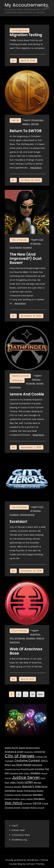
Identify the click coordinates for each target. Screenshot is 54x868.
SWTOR (15, 120)
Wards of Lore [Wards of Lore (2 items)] (37, 808)
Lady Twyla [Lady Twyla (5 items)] (17, 782)
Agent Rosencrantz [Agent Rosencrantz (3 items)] (29, 748)
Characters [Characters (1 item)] (29, 752)
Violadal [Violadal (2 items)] (26, 808)
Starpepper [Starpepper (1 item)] (28, 804)
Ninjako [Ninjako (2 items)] (18, 787)
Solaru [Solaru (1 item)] (23, 799)
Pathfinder (17, 380)
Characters (37, 120)
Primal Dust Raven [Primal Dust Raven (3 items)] (34, 791)
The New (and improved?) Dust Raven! (26, 259)
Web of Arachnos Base (26, 651)
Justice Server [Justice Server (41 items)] (26, 777)
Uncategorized (20, 30)
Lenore (40, 383)
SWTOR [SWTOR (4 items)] (37, 803)
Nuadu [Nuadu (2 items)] (20, 791)
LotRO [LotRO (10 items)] (29, 782)
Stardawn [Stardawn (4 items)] (39, 799)
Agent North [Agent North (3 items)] (11, 748)
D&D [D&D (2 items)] (14, 765)
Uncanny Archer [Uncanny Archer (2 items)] (13, 808)
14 (33, 694)
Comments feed (21, 835)
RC (13, 61)
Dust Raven (16, 247)
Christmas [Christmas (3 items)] (40, 752)
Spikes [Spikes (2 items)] (30, 799)
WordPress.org (19, 840)
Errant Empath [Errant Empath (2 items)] (28, 769)
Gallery (26, 124)
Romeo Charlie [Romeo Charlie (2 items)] (12, 799)
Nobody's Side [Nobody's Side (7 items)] (31, 786)
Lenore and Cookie (27, 394)
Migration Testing (26, 35)
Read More (36, 168)
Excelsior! (18, 522)
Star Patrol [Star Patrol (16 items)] (14, 803)
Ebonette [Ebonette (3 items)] (37, 765)
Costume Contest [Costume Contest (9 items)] (27, 761)
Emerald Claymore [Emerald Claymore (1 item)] (12, 769)
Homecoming (27, 515)
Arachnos (35, 634)
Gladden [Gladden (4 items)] (35, 773)
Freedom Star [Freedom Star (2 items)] (16, 773)
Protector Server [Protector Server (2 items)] (13, 795)
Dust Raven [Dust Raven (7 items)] (24, 765)
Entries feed (18, 830)
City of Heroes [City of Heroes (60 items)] (20, 756)
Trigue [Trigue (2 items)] (45, 803)
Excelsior (27, 247)
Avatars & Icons (20, 376)
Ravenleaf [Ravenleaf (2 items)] (27, 795)
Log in (15, 825)
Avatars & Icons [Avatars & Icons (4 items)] (14, 752)
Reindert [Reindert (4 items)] (38, 795)
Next (41, 694)
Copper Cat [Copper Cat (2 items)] (41, 757)
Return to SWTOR (26, 131)
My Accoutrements (26, 5)
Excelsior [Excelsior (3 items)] (40, 769)
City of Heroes (19, 240)
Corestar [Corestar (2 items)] (9, 761)
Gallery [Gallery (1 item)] (27, 773)
